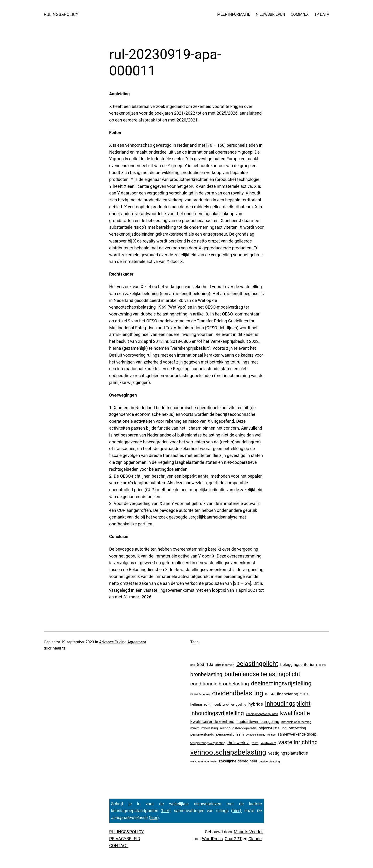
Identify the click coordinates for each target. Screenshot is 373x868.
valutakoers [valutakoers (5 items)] (268, 743)
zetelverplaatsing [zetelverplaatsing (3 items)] (269, 761)
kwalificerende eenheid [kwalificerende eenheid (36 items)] (212, 721)
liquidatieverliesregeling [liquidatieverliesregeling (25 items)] (258, 722)
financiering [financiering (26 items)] (288, 694)
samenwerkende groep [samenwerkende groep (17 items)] (297, 734)
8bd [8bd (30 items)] (201, 664)
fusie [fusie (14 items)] (304, 694)
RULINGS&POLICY (61, 14)
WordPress (212, 839)
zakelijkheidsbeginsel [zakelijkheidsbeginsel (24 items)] (238, 761)
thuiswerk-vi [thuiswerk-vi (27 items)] (238, 743)
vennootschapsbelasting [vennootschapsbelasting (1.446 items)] (228, 752)
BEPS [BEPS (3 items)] (322, 665)
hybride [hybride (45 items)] (256, 704)
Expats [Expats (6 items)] (270, 694)
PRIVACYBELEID (125, 839)
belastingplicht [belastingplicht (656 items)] (257, 664)
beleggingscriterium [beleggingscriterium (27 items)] (299, 664)
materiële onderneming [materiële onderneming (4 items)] (296, 722)
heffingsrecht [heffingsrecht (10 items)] (200, 704)
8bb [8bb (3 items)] (193, 665)
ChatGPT (233, 839)
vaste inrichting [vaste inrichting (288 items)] (298, 742)
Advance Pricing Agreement (123, 642)
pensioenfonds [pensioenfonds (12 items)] (202, 734)
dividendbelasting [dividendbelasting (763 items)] (238, 693)
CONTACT (119, 846)
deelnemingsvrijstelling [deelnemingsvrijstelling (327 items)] (281, 683)
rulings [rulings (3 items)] (272, 735)
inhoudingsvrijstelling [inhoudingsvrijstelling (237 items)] (217, 713)
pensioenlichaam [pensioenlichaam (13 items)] (230, 734)
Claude (255, 839)
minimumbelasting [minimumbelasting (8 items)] (204, 728)
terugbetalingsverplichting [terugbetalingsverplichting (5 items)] (208, 743)
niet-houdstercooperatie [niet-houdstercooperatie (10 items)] (238, 728)
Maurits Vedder (248, 832)
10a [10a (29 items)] (210, 664)
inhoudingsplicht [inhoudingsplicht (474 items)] (288, 703)
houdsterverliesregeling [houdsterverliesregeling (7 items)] (229, 704)
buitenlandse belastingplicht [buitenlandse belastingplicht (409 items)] (262, 674)
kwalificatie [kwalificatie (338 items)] (295, 713)
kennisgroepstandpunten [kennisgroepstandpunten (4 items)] (262, 714)
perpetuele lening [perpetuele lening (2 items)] (256, 735)
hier (166, 811)
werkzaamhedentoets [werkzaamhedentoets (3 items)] (203, 761)
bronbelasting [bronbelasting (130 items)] (206, 674)
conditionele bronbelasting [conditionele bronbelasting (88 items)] (220, 684)
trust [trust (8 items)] (255, 743)
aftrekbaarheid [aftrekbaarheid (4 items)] (225, 665)
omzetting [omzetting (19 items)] (297, 728)
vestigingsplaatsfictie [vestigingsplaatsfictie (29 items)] (288, 753)
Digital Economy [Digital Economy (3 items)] (200, 694)
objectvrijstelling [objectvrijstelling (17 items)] (273, 728)
